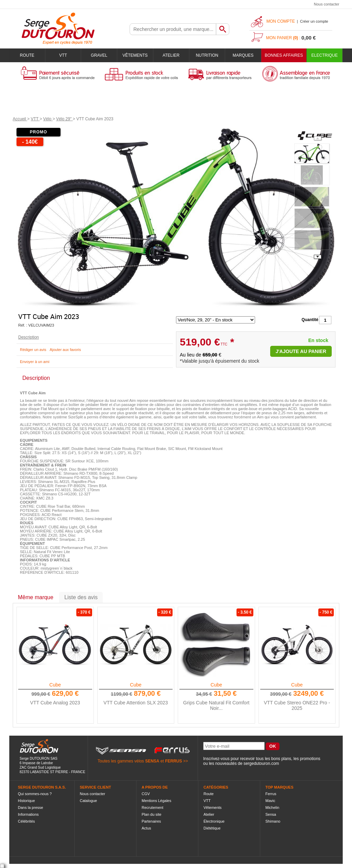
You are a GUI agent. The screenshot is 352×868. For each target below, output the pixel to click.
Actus (146, 828)
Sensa (271, 814)
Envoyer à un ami (35, 362)
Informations (28, 814)
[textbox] (173, 29)
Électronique (214, 821)
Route (27, 55)
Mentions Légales (156, 801)
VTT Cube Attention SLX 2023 (136, 703)
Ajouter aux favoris (65, 350)
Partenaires (151, 821)
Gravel (99, 55)
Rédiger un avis (33, 350)
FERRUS (173, 761)
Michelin (272, 807)
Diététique (212, 828)
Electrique (325, 55)
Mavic (270, 801)
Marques (243, 55)
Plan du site (151, 814)
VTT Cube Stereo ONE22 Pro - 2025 (297, 705)
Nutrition (207, 55)
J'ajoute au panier (301, 351)
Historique (26, 801)
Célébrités (26, 821)
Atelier (171, 55)
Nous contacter (327, 4)
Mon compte (281, 21)
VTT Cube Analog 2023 (55, 703)
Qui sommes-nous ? (35, 794)
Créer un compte (314, 21)
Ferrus (271, 794)
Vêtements (135, 55)
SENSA (152, 761)
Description (29, 337)
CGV (146, 794)
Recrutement (152, 807)
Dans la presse (30, 807)
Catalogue (88, 801)
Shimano (273, 821)
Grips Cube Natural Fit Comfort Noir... (216, 705)
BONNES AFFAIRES (284, 55)
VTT (63, 55)
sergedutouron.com (261, 763)
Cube (55, 685)
